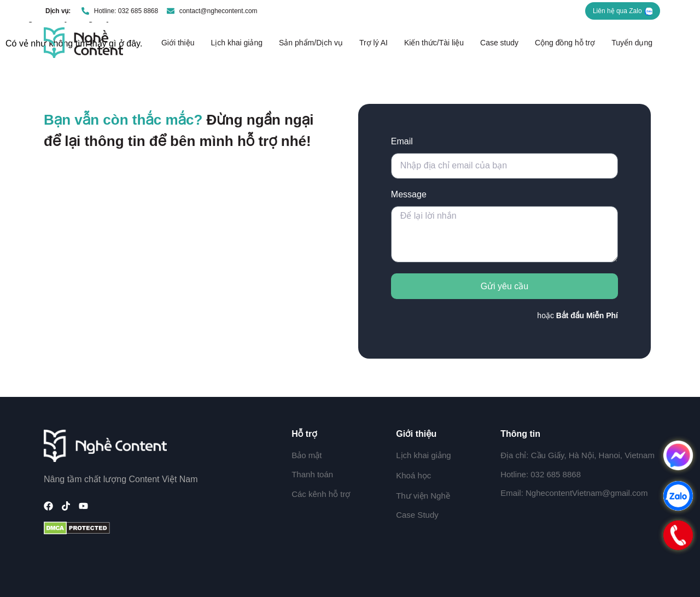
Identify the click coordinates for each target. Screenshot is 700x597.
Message (409, 194)
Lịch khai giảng (237, 43)
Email (402, 141)
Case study (499, 43)
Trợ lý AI (374, 43)
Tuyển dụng (632, 43)
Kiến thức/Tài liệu (434, 43)
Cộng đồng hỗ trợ (565, 43)
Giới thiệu (178, 43)
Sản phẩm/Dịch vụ (311, 43)
